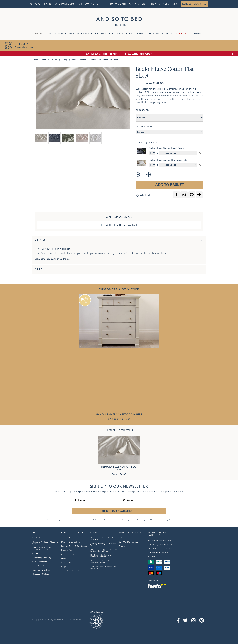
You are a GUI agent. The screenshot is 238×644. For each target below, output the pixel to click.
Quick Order (67, 562)
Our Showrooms (40, 562)
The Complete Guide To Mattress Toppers (101, 556)
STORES (167, 34)
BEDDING (83, 34)
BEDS (52, 34)
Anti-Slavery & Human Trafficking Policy (43, 548)
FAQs (64, 558)
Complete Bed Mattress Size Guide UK (103, 567)
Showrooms (65, 4)
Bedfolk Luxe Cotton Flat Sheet (119, 468)
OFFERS (127, 34)
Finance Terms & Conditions (74, 546)
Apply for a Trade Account (73, 571)
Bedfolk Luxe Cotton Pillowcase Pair (168, 160)
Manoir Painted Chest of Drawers (119, 414)
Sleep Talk (170, 4)
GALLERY (154, 34)
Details (40, 240)
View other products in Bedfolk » (52, 259)
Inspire (155, 4)
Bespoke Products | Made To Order (45, 543)
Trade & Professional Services (46, 566)
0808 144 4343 (41, 4)
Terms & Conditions (70, 538)
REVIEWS (115, 34)
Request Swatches (194, 4)
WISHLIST (143, 195)
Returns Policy (68, 554)
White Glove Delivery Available (122, 225)
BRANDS (140, 34)
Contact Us (89, 4)
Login (64, 567)
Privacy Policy (168, 520)
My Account (118, 4)
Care (38, 269)
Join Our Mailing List (128, 542)
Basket (201, 33)
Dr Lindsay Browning (42, 558)
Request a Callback (41, 574)
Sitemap (123, 546)
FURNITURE (99, 34)
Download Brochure (41, 570)
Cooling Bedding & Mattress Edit (103, 544)
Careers (36, 553)
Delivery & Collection (71, 542)
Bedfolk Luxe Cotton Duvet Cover (166, 148)
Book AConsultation (24, 46)
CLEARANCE (182, 34)
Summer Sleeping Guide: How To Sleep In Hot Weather (104, 550)
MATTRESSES (66, 34)
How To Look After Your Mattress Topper (101, 562)
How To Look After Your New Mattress (103, 539)
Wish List (138, 4)
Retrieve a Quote (127, 538)
